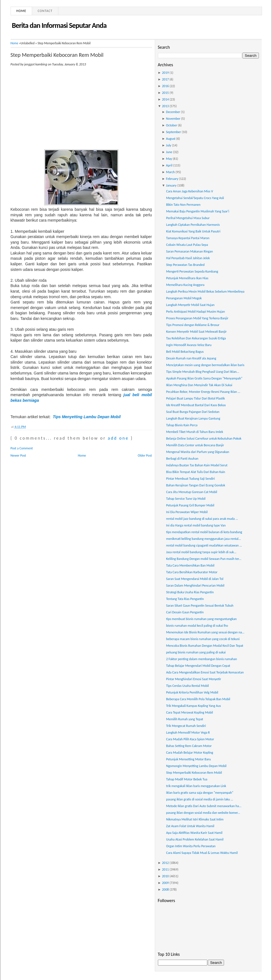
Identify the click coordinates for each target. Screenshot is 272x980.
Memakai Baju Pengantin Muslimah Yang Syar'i (198, 211)
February (172, 179)
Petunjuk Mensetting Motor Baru (188, 759)
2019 (165, 73)
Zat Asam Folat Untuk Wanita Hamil (190, 826)
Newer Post (18, 455)
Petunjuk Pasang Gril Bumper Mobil (190, 505)
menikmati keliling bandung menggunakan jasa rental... (203, 539)
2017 (165, 79)
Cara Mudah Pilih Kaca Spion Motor (190, 739)
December (173, 112)
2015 (165, 93)
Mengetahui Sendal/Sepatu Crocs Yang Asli (195, 198)
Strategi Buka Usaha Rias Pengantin (190, 592)
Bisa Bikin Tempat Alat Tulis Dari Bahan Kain (195, 472)
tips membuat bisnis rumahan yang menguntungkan (201, 619)
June (169, 152)
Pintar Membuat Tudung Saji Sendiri (190, 479)
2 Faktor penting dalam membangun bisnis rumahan (201, 659)
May (169, 159)
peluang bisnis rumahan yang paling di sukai (196, 652)
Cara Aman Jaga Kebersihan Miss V (189, 191)
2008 (165, 890)
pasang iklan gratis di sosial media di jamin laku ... (199, 799)
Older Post (145, 455)
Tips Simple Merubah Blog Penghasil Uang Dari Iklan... (203, 372)
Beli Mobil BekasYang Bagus (185, 352)
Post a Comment (22, 448)
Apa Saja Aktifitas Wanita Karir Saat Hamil (194, 833)
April (169, 165)
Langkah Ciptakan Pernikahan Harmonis (193, 225)
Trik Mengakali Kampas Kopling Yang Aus (193, 706)
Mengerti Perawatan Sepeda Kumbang (192, 271)
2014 (165, 99)
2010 (165, 876)
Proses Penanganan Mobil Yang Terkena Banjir (197, 318)
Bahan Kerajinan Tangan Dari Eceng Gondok (195, 485)
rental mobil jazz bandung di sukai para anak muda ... (202, 519)
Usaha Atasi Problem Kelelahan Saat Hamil (195, 839)
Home (21, 11)
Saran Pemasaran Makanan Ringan (189, 251)
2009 (165, 883)
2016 (165, 86)
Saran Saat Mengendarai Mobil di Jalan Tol (195, 579)
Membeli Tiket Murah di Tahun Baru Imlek (194, 432)
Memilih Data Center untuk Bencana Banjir (195, 445)
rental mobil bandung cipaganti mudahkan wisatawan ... (204, 545)
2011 (165, 869)
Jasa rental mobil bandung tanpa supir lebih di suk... (201, 552)
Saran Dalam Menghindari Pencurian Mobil (195, 585)
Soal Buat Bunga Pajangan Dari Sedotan (193, 412)
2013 (165, 106)
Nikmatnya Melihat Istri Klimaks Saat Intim (195, 819)
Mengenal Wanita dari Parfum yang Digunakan (198, 452)
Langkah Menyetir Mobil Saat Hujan (190, 305)
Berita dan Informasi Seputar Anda (59, 25)
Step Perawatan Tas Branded (185, 265)
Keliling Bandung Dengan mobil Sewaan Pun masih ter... (204, 559)
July (169, 145)
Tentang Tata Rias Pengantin (185, 599)
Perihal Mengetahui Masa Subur (188, 218)
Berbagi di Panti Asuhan (182, 459)
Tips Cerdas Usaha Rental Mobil (187, 686)
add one (118, 438)
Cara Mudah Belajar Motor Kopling (190, 753)
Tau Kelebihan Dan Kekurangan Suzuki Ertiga (196, 338)
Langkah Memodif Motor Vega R (188, 732)
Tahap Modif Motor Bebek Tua (187, 779)
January (171, 185)
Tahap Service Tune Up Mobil (186, 499)
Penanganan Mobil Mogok (184, 298)
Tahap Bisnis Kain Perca (182, 425)
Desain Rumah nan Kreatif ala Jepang (191, 358)
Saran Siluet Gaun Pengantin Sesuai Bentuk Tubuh (200, 606)
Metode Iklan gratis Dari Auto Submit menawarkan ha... (204, 806)
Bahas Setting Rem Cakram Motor (189, 746)
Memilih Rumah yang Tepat (185, 719)
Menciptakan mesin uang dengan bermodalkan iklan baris (205, 365)
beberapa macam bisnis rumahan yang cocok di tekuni (203, 639)
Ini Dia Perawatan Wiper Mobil (187, 512)
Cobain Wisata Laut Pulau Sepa (187, 245)
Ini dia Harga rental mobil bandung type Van (196, 525)
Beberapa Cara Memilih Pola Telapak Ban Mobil (198, 699)
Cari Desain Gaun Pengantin (185, 612)
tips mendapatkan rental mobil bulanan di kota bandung (204, 532)
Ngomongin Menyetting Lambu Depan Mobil (196, 766)
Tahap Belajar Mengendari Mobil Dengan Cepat (198, 666)
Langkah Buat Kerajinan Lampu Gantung (193, 418)
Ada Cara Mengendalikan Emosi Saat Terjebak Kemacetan (205, 672)
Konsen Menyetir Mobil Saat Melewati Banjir (196, 332)
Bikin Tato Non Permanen (183, 205)
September (174, 132)
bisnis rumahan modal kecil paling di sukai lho (197, 626)
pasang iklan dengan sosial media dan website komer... (203, 813)
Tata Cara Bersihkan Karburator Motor (192, 572)
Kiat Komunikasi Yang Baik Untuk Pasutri (193, 231)
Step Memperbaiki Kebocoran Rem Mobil (57, 55)
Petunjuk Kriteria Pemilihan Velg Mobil (192, 692)
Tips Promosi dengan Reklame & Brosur (193, 325)
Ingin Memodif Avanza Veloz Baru (189, 345)
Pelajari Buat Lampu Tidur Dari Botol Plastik (195, 398)
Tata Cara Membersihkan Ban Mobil (190, 565)
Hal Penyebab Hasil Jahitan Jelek (188, 258)
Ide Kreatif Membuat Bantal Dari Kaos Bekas (196, 405)
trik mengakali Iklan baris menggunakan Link (196, 786)
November (173, 119)
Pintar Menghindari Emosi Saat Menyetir (193, 679)
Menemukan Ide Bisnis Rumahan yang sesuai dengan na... (205, 632)
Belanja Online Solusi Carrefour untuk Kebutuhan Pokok (204, 438)
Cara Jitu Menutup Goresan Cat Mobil (192, 492)
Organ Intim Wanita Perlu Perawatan (191, 846)
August (171, 139)
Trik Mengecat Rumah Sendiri (186, 726)
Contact (45, 11)
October (172, 125)
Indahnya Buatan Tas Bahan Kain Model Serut (197, 465)
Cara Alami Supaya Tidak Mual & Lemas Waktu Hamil (202, 853)
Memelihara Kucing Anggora (185, 285)
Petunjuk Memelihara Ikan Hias (187, 278)
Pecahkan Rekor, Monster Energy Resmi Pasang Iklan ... (203, 392)
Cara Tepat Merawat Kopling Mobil (189, 712)
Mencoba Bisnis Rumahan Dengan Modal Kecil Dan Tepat (204, 646)
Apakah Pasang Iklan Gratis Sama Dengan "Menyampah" (204, 378)
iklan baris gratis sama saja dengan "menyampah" (200, 793)
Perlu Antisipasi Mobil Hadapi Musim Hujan (195, 312)
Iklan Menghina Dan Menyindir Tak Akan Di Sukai (199, 385)
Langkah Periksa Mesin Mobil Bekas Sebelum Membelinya (205, 291)
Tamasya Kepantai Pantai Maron (188, 238)
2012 (165, 863)
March (170, 172)
